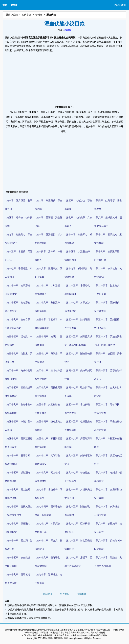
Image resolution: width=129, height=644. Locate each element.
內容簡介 (48, 594)
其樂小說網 (12, 15)
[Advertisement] (64, 78)
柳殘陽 (39, 15)
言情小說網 (63, 638)
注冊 (123, 5)
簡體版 (14, 5)
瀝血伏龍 (32, 635)
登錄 (117, 5)
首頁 (5, 5)
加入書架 (64, 594)
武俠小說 (26, 15)
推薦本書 (81, 594)
